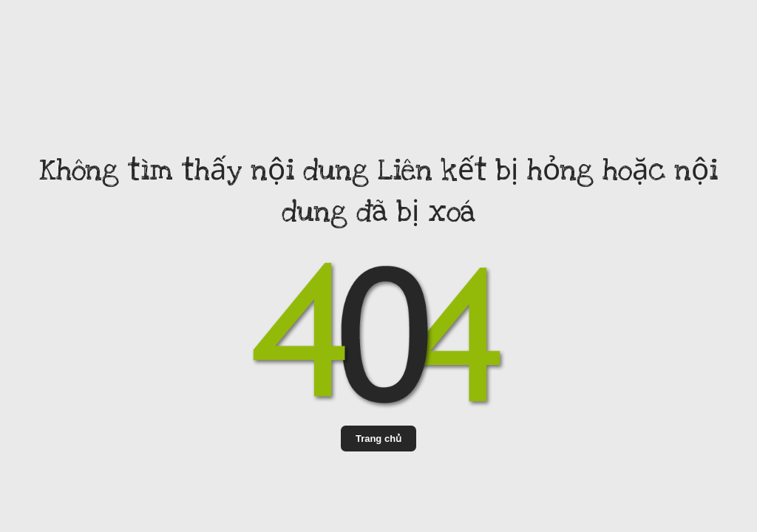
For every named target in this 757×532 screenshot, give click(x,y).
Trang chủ (378, 439)
